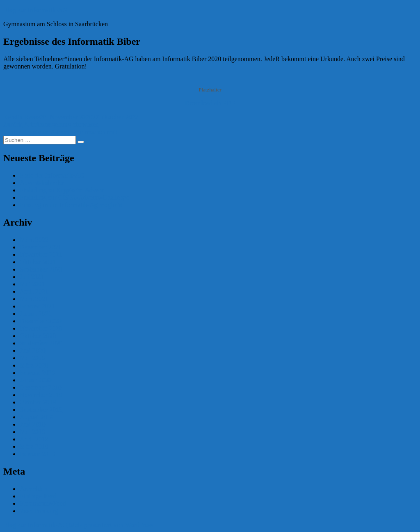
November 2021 (41, 255)
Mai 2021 (32, 284)
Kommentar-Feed (43, 503)
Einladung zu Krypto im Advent (62, 190)
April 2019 (34, 439)
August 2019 (37, 417)
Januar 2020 (36, 380)
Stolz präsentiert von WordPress (111, 525)
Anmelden (33, 489)
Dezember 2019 (41, 387)
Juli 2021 (32, 277)
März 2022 (34, 240)
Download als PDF (210, 103)
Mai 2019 (32, 432)
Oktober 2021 (38, 262)
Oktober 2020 (38, 336)
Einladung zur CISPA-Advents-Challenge (74, 198)
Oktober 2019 (38, 402)
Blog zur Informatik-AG (35, 10)
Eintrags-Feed (38, 496)
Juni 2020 (33, 350)
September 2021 (41, 269)
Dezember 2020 (41, 321)
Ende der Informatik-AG (52, 175)
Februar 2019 (37, 454)
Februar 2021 (37, 306)
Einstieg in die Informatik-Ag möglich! (71, 205)
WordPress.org (39, 511)
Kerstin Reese (22, 117)
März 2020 (34, 365)
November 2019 (41, 395)
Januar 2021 (36, 314)
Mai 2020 (32, 358)
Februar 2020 (37, 373)
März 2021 (34, 299)
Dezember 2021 (41, 247)
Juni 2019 (33, 424)
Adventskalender (42, 183)
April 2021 (34, 291)
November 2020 (41, 328)
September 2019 (41, 410)
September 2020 (41, 343)
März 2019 (34, 446)
